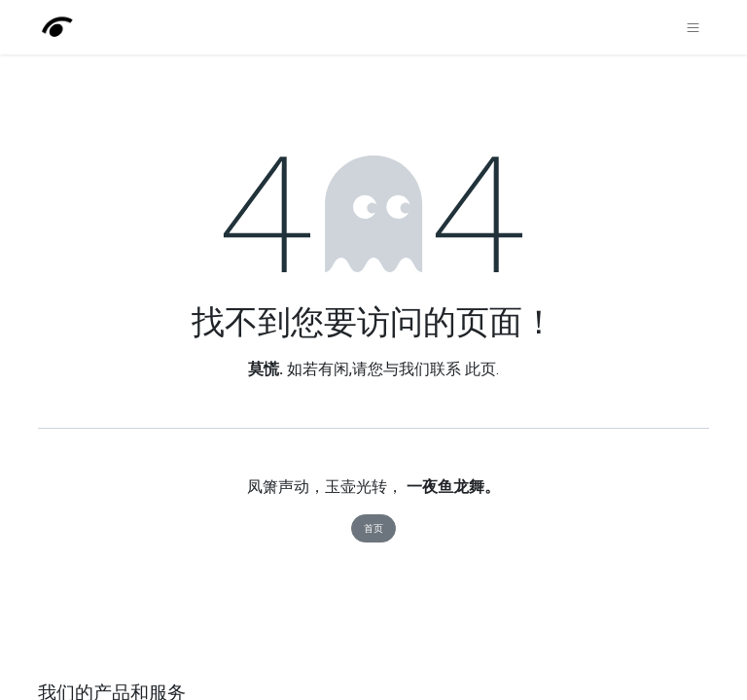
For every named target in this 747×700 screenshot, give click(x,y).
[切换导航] (693, 27)
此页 (480, 369)
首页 (373, 528)
